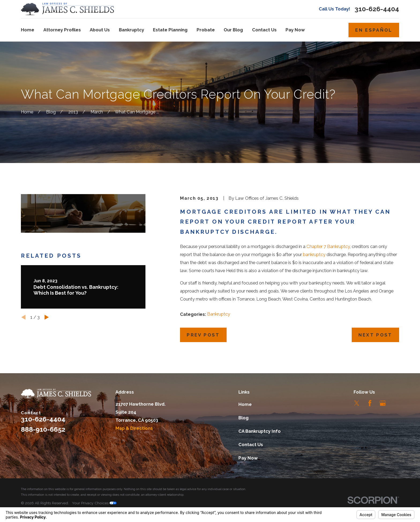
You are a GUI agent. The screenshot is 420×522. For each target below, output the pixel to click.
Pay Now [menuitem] (295, 30)
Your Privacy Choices (94, 503)
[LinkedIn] (396, 403)
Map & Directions (134, 428)
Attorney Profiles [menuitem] (62, 30)
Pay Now (248, 458)
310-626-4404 (377, 9)
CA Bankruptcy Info (260, 431)
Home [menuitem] (28, 30)
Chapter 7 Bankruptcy (328, 246)
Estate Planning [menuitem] (170, 30)
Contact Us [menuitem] (264, 30)
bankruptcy (314, 254)
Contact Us (251, 445)
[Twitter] (357, 403)
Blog (243, 418)
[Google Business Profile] (383, 403)
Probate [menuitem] (206, 30)
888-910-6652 (43, 429)
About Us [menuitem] (100, 30)
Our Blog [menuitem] (233, 30)
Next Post (375, 335)
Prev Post (203, 335)
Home (245, 404)
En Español (374, 30)
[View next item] (47, 317)
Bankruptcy (219, 314)
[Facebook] (370, 403)
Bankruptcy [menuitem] (132, 30)
